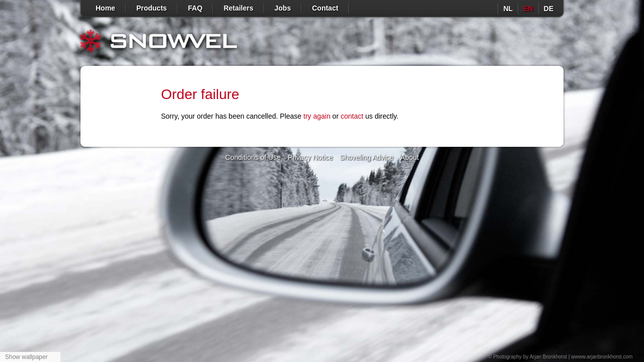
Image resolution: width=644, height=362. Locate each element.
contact (352, 116)
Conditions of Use (253, 157)
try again (317, 116)
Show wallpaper (26, 357)
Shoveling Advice (367, 157)
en (528, 9)
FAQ (195, 8)
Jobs (283, 8)
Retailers (238, 8)
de (549, 9)
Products (152, 8)
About (410, 157)
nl (508, 9)
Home (105, 8)
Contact (325, 8)
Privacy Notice (310, 157)
